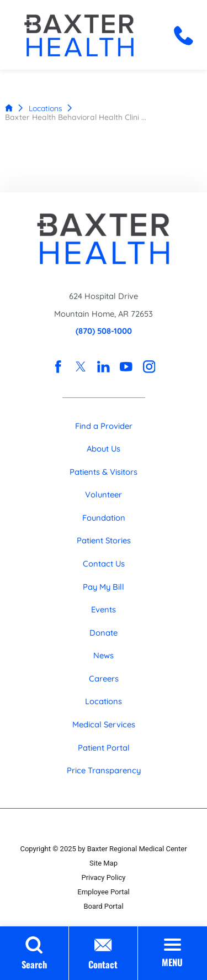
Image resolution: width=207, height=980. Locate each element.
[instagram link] (149, 367)
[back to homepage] (9, 108)
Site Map (104, 863)
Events (104, 609)
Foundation (104, 518)
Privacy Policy (103, 877)
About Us (104, 449)
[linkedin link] (104, 367)
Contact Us (104, 564)
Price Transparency (104, 770)
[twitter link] (81, 367)
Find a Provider (104, 426)
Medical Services (104, 724)
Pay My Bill (104, 587)
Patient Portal (104, 748)
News (104, 655)
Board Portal (103, 906)
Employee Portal (103, 892)
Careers (104, 678)
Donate (104, 633)
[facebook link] (58, 367)
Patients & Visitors (104, 472)
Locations (46, 108)
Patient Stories (104, 540)
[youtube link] (126, 367)
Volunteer (104, 494)
